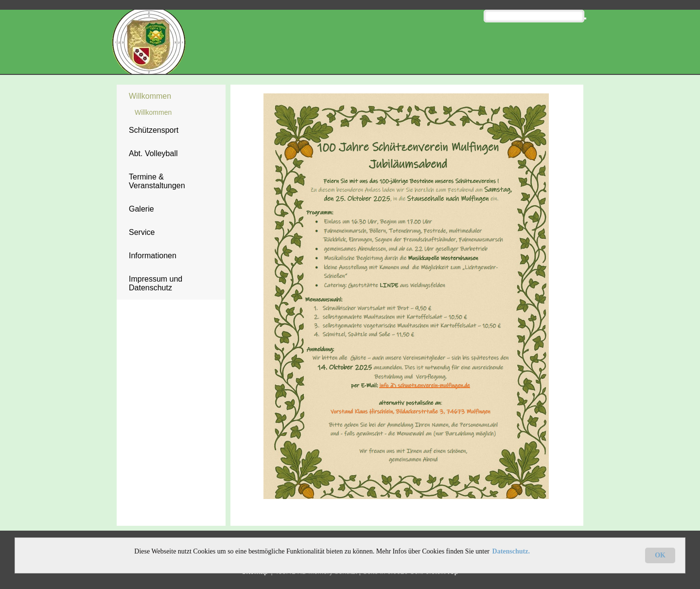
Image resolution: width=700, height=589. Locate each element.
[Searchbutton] (585, 18)
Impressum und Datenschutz (156, 283)
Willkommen (150, 96)
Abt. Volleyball (153, 153)
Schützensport (154, 130)
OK (660, 555)
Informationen (153, 256)
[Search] (534, 16)
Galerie (141, 209)
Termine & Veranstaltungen (157, 181)
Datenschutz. (511, 551)
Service (142, 232)
